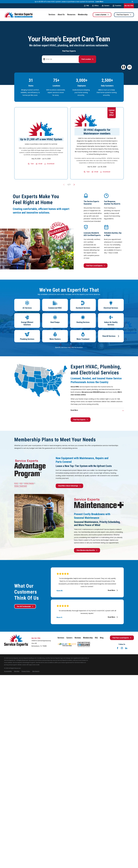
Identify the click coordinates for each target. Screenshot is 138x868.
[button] (129, 67)
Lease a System (102, 15)
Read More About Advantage (69, 486)
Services (61, 638)
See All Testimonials (25, 606)
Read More (113, 590)
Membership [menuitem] (83, 15)
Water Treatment (21, 486)
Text (32, 164)
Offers (95, 6)
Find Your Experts (124, 15)
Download (51, 164)
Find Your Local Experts (96, 266)
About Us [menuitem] (61, 15)
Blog (102, 638)
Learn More (99, 2)
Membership (88, 638)
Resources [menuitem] (71, 15)
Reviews (78, 638)
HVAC (16, 483)
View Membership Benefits (87, 550)
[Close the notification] (132, 2)
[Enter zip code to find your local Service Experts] (61, 59)
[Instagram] (122, 648)
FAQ (86, 6)
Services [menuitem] (52, 15)
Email (40, 164)
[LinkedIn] (126, 648)
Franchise (117, 6)
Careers (106, 6)
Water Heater (29, 483)
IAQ (21, 483)
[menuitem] (8, 671)
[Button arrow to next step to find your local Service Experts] (87, 59)
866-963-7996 (129, 6)
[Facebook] (118, 648)
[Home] (18, 15)
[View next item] (74, 185)
